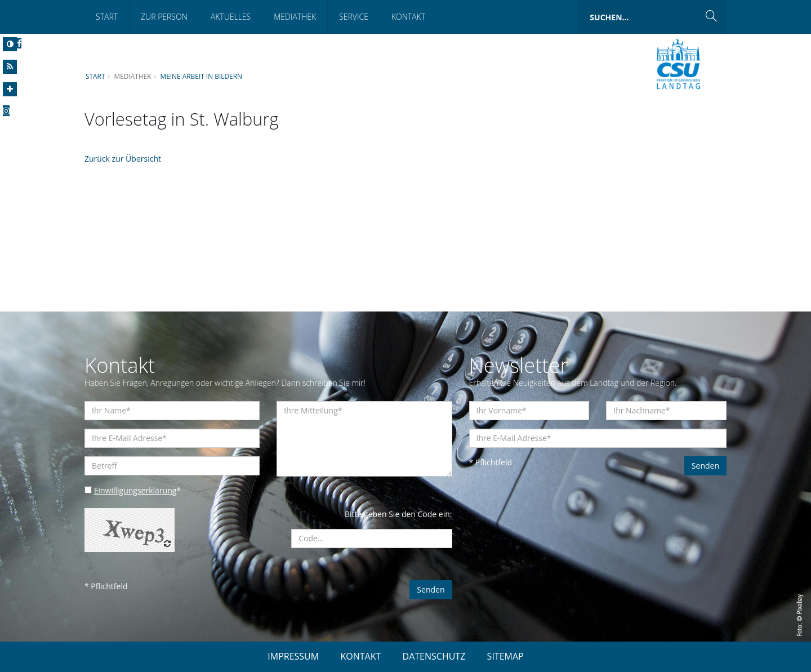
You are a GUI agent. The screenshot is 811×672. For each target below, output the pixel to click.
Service (354, 17)
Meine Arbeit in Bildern (201, 76)
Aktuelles (231, 17)
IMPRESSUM (293, 656)
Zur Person (164, 17)
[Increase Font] (10, 89)
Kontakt (408, 17)
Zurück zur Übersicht (123, 159)
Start (107, 17)
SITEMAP (505, 656)
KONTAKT (360, 656)
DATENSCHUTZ (434, 656)
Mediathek (295, 17)
